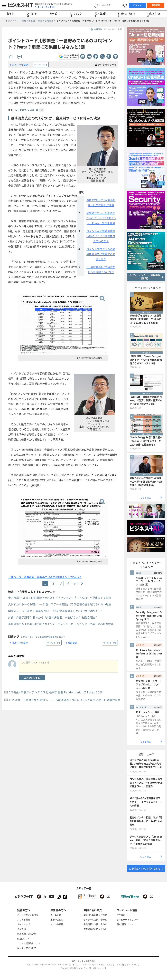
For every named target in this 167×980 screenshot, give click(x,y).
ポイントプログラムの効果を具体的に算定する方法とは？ (101, 254)
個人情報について (125, 924)
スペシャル (32, 15)
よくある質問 (24, 919)
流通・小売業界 (20, 65)
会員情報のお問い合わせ (95, 924)
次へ (77, 583)
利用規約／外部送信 (27, 934)
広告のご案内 (57, 919)
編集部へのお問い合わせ (95, 915)
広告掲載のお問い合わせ (95, 929)
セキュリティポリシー (127, 919)
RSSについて (23, 938)
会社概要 (121, 915)
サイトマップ (24, 924)
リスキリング (76, 15)
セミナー (10, 15)
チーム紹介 (56, 915)
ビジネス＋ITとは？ (47, 7)
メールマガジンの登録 (28, 915)
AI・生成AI (101, 15)
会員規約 (21, 929)
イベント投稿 (57, 924)
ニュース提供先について (29, 943)
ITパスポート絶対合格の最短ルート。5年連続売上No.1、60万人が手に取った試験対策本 (65, 700)
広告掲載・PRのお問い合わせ (145, 868)
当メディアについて (27, 948)
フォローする (42, 65)
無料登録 (156, 5)
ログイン (137, 5)
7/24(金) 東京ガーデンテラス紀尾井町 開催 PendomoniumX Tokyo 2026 (56, 692)
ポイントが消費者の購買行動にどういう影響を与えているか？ (101, 236)
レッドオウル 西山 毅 (27, 110)
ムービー (53, 15)
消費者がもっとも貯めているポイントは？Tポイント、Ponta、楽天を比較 (101, 218)
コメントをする (32, 678)
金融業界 (73, 643)
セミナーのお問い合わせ (95, 919)
